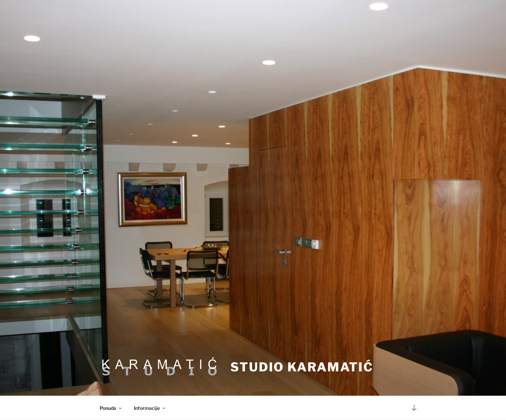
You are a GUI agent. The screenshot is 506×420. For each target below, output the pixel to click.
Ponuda (111, 408)
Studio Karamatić (302, 367)
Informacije (150, 408)
